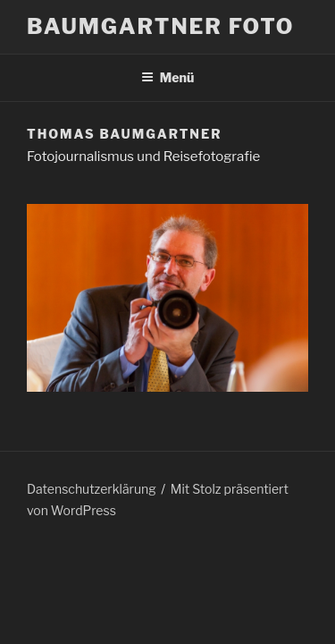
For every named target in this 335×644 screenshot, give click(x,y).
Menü (168, 77)
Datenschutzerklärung (92, 489)
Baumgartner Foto (160, 26)
